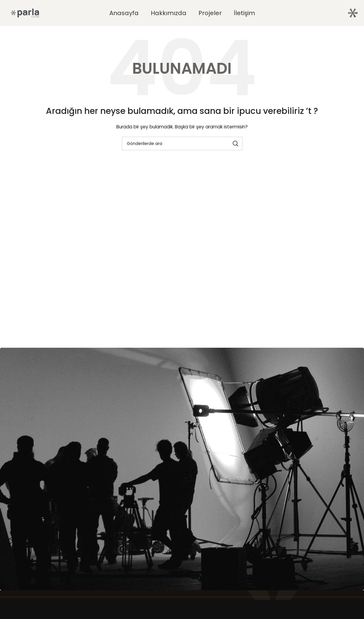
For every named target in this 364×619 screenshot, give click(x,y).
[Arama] (182, 143)
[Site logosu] (25, 13)
